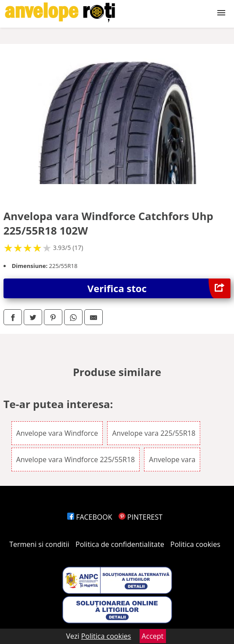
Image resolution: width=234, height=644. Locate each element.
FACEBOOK (90, 517)
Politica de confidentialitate (120, 544)
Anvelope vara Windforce (57, 433)
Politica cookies (195, 544)
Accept (153, 636)
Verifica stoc (159, 288)
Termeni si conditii (39, 544)
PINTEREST (140, 517)
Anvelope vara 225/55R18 (154, 433)
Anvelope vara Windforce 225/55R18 (76, 459)
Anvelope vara (172, 459)
